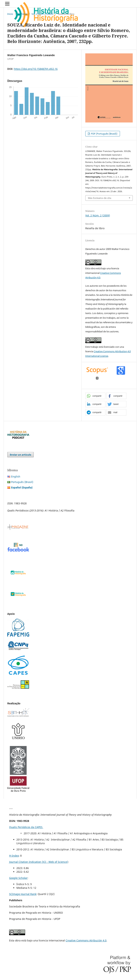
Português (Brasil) (22, 482)
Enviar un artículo (21, 455)
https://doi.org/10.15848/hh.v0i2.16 (36, 69)
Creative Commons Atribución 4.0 (86, 940)
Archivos (22, 14)
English (16, 476)
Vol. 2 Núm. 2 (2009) (42, 14)
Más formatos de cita (100, 198)
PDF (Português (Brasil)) (104, 134)
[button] (95, 396)
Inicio (10, 14)
